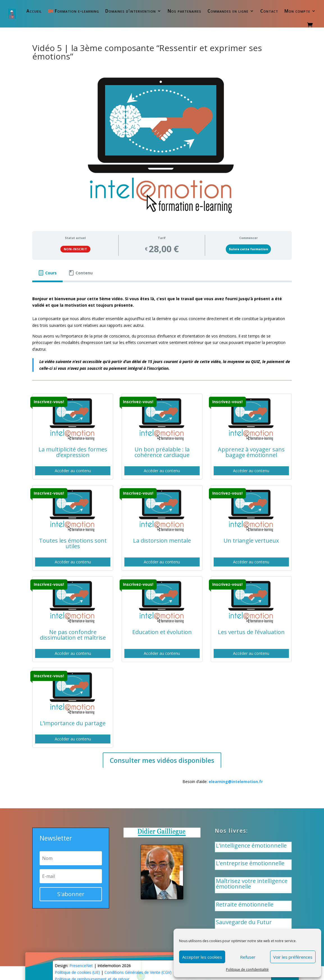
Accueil (34, 11)
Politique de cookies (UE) (77, 972)
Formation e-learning (74, 11)
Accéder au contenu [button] (73, 471)
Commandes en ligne (228, 11)
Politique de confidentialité (247, 969)
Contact (269, 11)
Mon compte (297, 11)
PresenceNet (81, 966)
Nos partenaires (184, 11)
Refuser (248, 957)
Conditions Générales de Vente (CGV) (138, 972)
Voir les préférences (293, 957)
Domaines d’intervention (131, 11)
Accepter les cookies (202, 957)
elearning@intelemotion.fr (236, 782)
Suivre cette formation (248, 249)
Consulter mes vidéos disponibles (162, 760)
